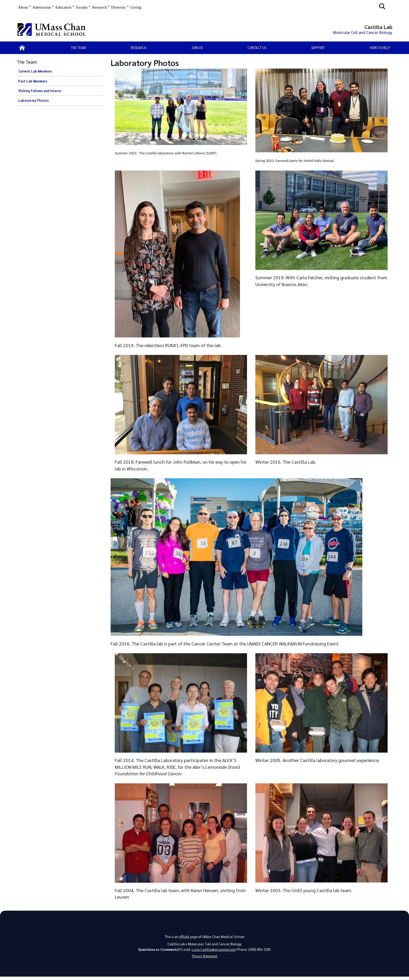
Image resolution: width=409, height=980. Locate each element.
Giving (136, 7)
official (184, 938)
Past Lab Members (33, 83)
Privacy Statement (204, 959)
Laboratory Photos (34, 102)
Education (64, 7)
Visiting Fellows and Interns (40, 92)
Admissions (42, 7)
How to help (380, 49)
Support (318, 49)
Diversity (118, 7)
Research (100, 7)
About (23, 7)
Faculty (82, 7)
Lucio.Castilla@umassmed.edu (214, 952)
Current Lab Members (35, 73)
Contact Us (257, 49)
